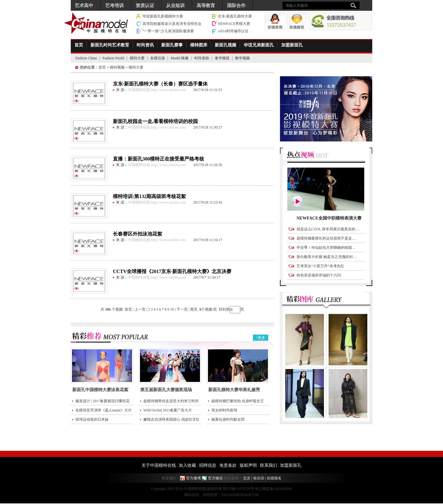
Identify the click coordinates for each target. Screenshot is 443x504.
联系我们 (269, 465)
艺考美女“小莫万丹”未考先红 (320, 266)
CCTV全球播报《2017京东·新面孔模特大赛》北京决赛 (172, 271)
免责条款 (228, 465)
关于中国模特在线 (159, 465)
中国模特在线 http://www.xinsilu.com (157, 90)
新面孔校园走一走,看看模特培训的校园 (155, 121)
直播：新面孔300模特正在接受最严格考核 (158, 159)
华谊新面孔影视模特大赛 (163, 16)
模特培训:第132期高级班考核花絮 (149, 196)
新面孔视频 (225, 45)
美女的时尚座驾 (224, 410)
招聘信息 (208, 465)
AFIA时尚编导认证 (233, 31)
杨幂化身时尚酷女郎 (228, 419)
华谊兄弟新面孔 (259, 45)
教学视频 (242, 58)
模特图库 (199, 45)
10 (172, 309)
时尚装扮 (202, 58)
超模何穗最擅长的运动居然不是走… (326, 238)
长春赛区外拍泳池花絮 (138, 234)
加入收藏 (187, 465)
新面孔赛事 (172, 45)
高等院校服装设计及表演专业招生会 (172, 24)
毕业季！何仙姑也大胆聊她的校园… (326, 248)
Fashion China (86, 58)
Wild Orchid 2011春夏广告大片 (168, 410)
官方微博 (194, 478)
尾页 (194, 309)
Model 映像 (180, 58)
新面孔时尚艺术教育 (110, 45)
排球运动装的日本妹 (92, 419)
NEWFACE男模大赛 (234, 24)
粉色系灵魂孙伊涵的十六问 (319, 275)
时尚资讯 (145, 45)
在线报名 (274, 478)
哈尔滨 (259, 478)
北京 (247, 478)
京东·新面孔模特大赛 (235, 16)
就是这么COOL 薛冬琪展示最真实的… (328, 229)
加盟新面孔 (292, 45)
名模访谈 (158, 58)
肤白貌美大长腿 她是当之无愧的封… (327, 257)
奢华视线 (222, 58)
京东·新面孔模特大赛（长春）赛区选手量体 (160, 84)
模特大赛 (137, 58)
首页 (79, 45)
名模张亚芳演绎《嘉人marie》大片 (104, 410)
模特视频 (117, 67)
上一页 (140, 309)
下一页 (182, 309)
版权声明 (248, 465)
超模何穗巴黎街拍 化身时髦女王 (238, 401)
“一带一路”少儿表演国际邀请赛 (168, 31)
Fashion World (113, 58)
